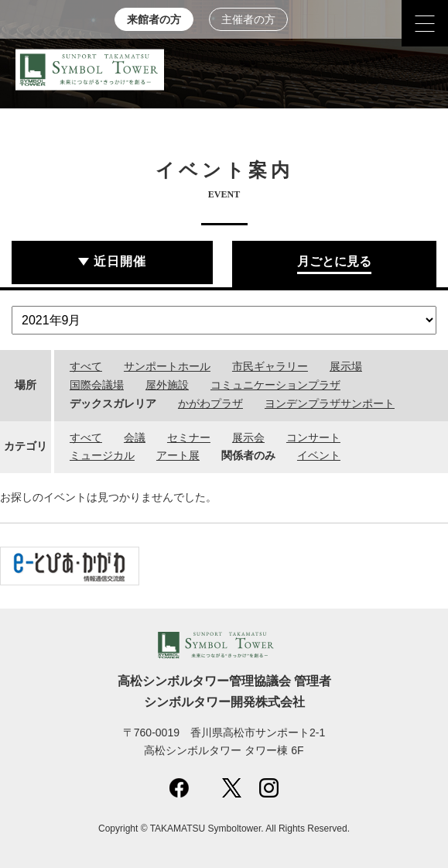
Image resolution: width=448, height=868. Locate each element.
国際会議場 (97, 385)
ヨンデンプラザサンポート (330, 403)
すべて (86, 366)
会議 (135, 437)
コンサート (313, 437)
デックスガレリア (113, 403)
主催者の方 (248, 20)
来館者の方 (154, 20)
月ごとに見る (334, 261)
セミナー (189, 437)
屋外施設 (167, 385)
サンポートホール (167, 366)
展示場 (346, 366)
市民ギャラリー (270, 366)
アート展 (178, 455)
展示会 (248, 437)
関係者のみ (248, 455)
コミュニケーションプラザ (275, 385)
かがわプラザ (210, 403)
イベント (319, 455)
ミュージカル (102, 455)
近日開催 (120, 261)
